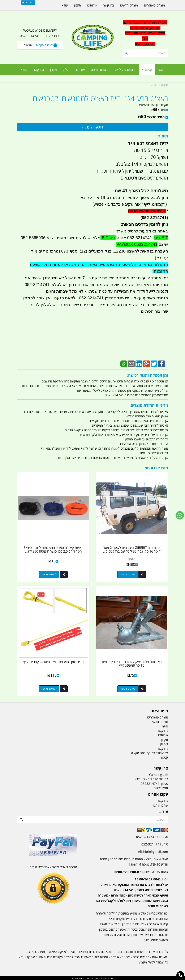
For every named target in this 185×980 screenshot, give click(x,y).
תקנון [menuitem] (53, 69)
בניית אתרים (78, 977)
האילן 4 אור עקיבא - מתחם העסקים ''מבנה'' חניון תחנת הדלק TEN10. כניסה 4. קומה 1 (134, 861)
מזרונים (126, 956)
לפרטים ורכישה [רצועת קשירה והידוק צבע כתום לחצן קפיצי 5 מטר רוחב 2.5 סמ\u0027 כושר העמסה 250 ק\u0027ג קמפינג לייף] (49, 574)
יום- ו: (132, 892)
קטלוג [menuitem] (147, 69)
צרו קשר (163, 800)
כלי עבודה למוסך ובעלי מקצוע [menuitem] (149, 752)
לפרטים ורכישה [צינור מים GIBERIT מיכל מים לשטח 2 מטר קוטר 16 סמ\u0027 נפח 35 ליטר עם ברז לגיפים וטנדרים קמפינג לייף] (128, 574)
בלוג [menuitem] (66, 69)
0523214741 (150, 783)
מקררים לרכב (141, 956)
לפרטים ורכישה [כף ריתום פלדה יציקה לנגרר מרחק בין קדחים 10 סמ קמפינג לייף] (128, 688)
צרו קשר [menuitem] (39, 69)
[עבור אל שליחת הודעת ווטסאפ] (180, 515)
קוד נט (87, 977)
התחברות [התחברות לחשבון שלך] (28, 2)
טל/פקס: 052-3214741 (152, 836)
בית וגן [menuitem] (164, 743)
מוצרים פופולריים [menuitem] (125, 69)
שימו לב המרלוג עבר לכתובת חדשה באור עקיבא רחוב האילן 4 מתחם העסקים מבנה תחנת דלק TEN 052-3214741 (145, 33)
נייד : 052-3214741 (155, 843)
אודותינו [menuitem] (80, 69)
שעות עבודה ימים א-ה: (141, 871)
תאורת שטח (160, 956)
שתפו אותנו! (160, 804)
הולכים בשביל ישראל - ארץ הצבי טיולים (53, 866)
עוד (24, 69)
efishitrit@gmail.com (153, 851)
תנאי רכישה (161, 787)
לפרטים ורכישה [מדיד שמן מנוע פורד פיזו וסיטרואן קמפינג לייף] (49, 688)
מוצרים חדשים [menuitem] (100, 69)
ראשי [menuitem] (161, 69)
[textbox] (132, 889)
